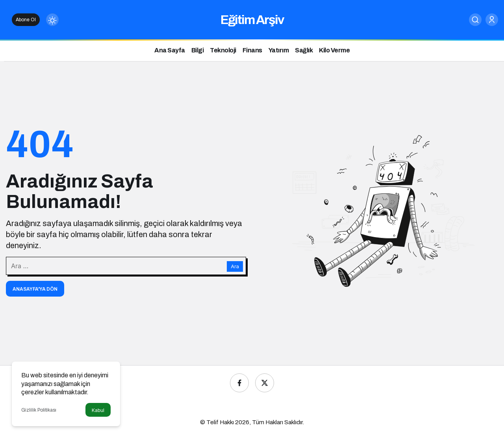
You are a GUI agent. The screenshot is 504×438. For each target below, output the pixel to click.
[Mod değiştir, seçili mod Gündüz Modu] (52, 20)
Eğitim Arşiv (252, 20)
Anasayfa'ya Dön (35, 289)
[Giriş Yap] (492, 20)
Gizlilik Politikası (39, 410)
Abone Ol (26, 20)
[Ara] (475, 20)
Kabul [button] (98, 410)
